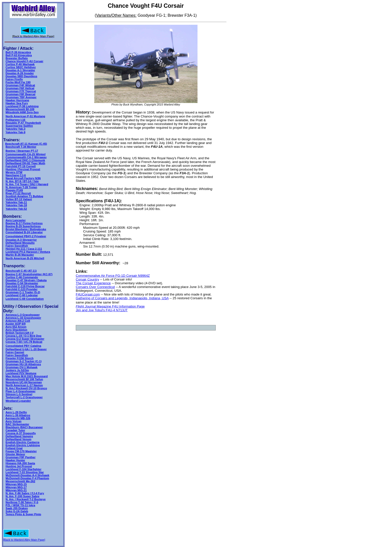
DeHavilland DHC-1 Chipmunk (25, 160)
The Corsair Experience (93, 283)
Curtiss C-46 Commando (22, 277)
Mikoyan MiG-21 (16, 490)
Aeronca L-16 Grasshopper (23, 318)
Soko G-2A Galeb (17, 511)
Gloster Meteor (15, 454)
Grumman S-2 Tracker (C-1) (23, 361)
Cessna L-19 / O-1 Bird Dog (23, 336)
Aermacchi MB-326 (18, 418)
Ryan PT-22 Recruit (18, 193)
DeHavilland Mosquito (20, 243)
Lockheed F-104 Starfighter (23, 469)
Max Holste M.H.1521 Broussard (27, 376)
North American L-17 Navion (24, 385)
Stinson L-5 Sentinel (19, 394)
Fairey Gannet (15, 352)
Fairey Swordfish (17, 246)
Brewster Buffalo (17, 58)
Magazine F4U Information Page (120, 306)
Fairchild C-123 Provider (21, 289)
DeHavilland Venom (18, 439)
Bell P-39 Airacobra (18, 52)
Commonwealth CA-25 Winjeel (25, 154)
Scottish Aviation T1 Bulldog (24, 196)
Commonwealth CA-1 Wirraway (26, 157)
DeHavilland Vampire (19, 436)
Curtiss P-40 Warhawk (20, 64)
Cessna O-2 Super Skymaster (25, 339)
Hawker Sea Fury (17, 103)
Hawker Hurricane (17, 100)
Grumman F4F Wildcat (20, 85)
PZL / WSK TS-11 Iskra (20, 505)
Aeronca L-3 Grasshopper (22, 315)
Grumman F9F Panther (20, 457)
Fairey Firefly (14, 79)
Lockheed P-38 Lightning (22, 106)
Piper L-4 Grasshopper (20, 391)
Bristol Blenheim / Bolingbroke (26, 229)
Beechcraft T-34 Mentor (21, 147)
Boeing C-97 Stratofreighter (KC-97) (29, 274)
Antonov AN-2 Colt (18, 321)
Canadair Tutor (15, 430)
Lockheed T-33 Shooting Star (25, 472)
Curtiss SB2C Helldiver (21, 67)
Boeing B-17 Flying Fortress (24, 223)
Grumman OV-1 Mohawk (21, 367)
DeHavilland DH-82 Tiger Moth (25, 163)
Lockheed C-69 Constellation (24, 299)
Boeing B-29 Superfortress (23, 226)
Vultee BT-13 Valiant (19, 199)
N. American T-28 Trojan (21, 187)
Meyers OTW (14, 172)
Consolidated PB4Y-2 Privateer (26, 236)
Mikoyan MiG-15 (16, 484)
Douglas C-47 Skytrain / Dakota (26, 280)
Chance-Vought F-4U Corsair (24, 61)
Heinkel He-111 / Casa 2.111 (24, 249)
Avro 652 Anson (16, 327)
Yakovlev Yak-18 (16, 205)
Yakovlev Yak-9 (15, 132)
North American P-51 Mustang (25, 116)
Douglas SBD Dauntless (21, 76)
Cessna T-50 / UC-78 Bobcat (24, 342)
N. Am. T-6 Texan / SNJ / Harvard (27, 184)
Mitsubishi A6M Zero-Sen (22, 112)
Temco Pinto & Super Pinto (23, 514)
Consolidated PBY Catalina (23, 346)
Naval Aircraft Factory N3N (23, 178)
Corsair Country (87, 279)
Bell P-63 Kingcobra (19, 55)
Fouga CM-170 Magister (21, 451)
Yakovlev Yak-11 (16, 202)
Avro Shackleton (16, 330)
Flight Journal (86, 306)
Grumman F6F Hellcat (20, 88)
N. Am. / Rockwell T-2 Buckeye (25, 499)
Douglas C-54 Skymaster (22, 283)
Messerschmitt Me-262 (20, 481)
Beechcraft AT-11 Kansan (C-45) (26, 144)
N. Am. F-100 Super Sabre (22, 496)
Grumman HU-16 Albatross (23, 364)
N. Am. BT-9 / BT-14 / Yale (22, 181)
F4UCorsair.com (88, 294)
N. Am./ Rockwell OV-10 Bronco (26, 388)
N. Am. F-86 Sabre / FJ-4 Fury (25, 493)
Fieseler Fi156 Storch (19, 358)
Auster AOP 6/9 (15, 324)
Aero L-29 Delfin (16, 412)
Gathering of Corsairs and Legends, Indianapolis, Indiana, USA (122, 298)
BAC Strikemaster (17, 424)
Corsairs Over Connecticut (95, 287)
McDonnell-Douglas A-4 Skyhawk (27, 475)
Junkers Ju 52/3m (17, 370)
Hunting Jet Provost (19, 466)
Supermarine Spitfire (19, 126)
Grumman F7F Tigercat (21, 91)
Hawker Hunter (15, 460)
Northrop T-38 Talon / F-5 (22, 502)
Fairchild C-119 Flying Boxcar (25, 286)
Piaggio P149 (14, 190)
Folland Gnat (14, 448)
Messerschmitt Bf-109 (20, 109)
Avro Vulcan (13, 421)
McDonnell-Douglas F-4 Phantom (27, 478)
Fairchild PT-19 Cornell (20, 166)
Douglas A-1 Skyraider (20, 70)
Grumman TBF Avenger (21, 97)
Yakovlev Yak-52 (16, 209)
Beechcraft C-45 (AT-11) (21, 271)
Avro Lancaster (15, 220)
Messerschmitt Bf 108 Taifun (24, 379)
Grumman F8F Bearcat (20, 94)
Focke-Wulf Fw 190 (18, 82)
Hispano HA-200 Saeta (20, 463)
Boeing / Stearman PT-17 (22, 151)
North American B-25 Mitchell (25, 258)
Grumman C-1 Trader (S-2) (23, 292)
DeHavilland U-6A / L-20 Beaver (26, 349)
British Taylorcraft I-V (19, 333)
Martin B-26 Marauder (20, 255)
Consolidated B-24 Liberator (24, 232)
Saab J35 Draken (17, 508)
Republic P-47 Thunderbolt (23, 123)
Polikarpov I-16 (15, 120)
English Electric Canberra (22, 442)
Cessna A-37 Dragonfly (21, 433)
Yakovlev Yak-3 (15, 129)
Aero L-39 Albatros (18, 415)
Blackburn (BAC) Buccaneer (24, 427)
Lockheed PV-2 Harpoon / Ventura (28, 252)
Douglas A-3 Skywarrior (21, 240)
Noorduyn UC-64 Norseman (24, 382)
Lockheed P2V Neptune (21, 373)
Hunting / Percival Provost (23, 169)
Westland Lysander (18, 401)
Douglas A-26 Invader (20, 73)
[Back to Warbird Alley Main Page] (24, 540)
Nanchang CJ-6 (16, 175)
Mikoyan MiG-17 (16, 487)
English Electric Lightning (23, 445)
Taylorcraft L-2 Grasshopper (24, 397)
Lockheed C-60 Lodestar (22, 295)
